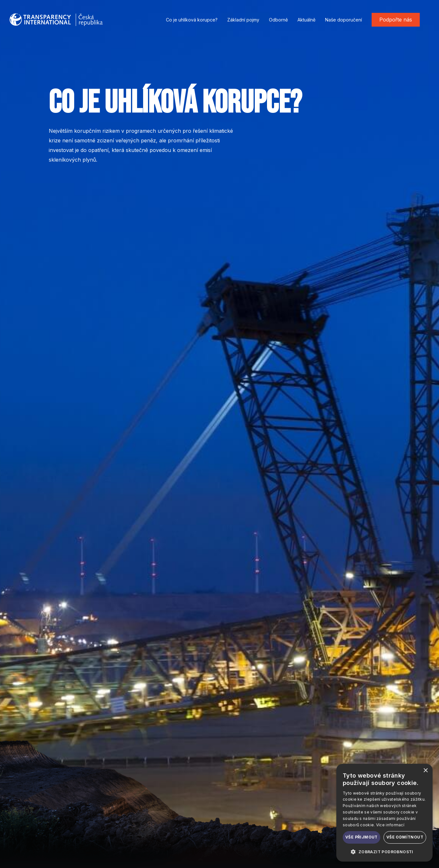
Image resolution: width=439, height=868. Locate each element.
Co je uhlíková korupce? (192, 20)
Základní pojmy (243, 20)
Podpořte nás (396, 20)
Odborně (278, 20)
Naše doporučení (344, 20)
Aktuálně (306, 20)
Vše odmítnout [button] (405, 837)
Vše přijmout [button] (362, 837)
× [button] (425, 771)
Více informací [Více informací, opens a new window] (390, 825)
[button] (384, 851)
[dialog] (384, 813)
